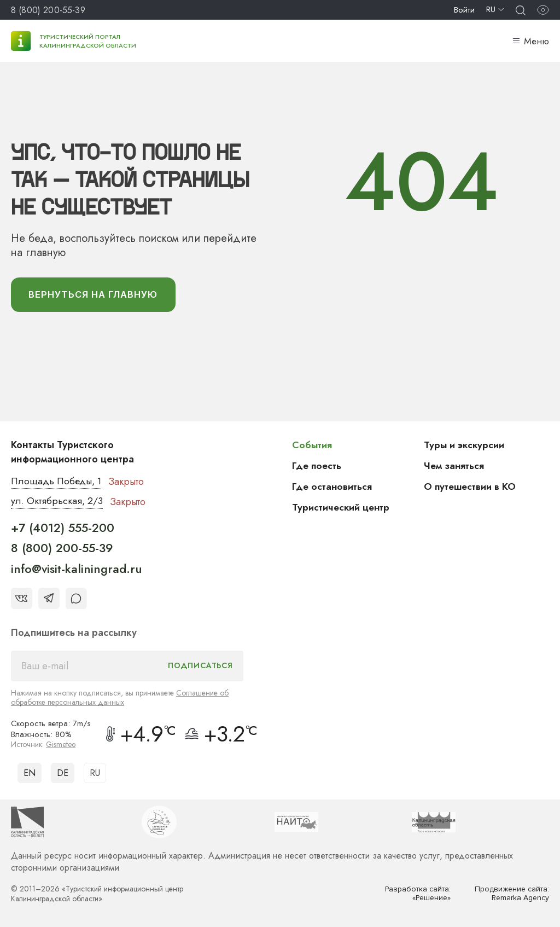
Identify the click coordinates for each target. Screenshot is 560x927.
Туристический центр (342, 508)
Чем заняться (454, 466)
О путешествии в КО (471, 487)
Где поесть (317, 466)
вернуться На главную (95, 295)
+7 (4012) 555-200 (63, 529)
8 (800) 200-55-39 (48, 10)
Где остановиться (332, 487)
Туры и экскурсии (465, 445)
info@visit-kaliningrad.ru (77, 570)
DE (63, 774)
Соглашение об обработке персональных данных (120, 699)
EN (30, 774)
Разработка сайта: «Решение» (418, 894)
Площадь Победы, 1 (57, 482)
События (312, 445)
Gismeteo (61, 745)
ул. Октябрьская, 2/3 (57, 502)
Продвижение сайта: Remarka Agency (511, 894)
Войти (464, 10)
